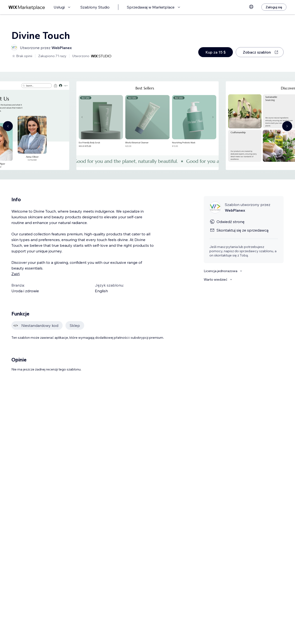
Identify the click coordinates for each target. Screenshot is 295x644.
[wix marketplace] (27, 7)
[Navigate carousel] (8, 126)
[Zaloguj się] (274, 7)
